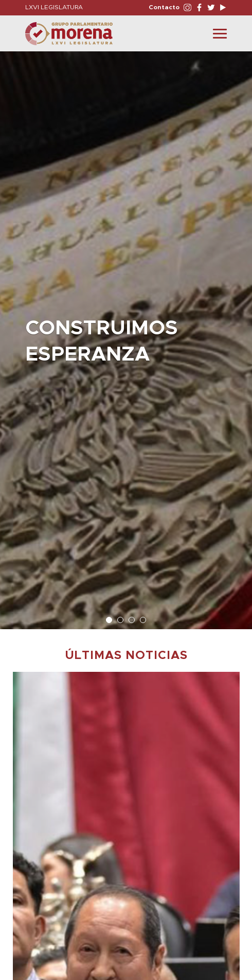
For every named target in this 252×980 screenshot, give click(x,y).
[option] (126, 335)
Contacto (164, 7)
